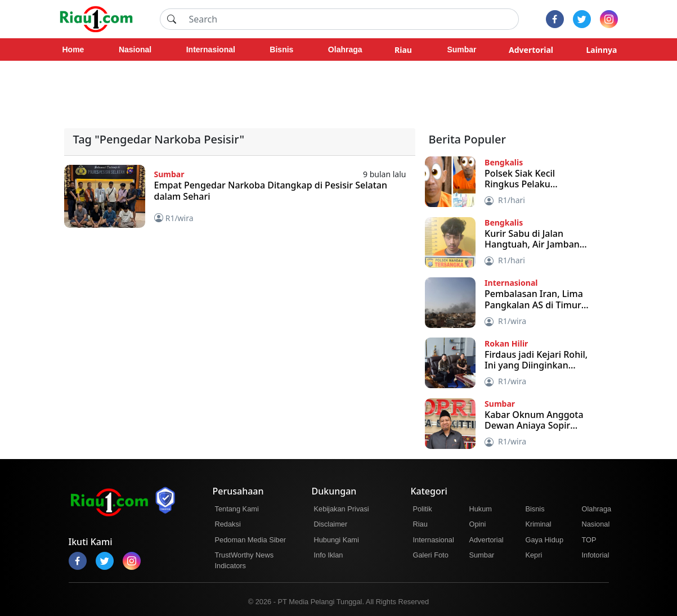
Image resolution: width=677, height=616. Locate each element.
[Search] (351, 19)
